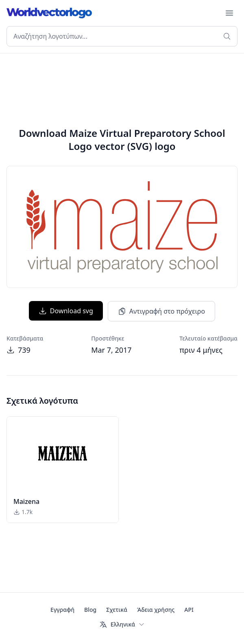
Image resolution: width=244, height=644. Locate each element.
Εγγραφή (62, 610)
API (189, 610)
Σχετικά (117, 610)
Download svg (66, 311)
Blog (90, 610)
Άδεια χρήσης (156, 610)
